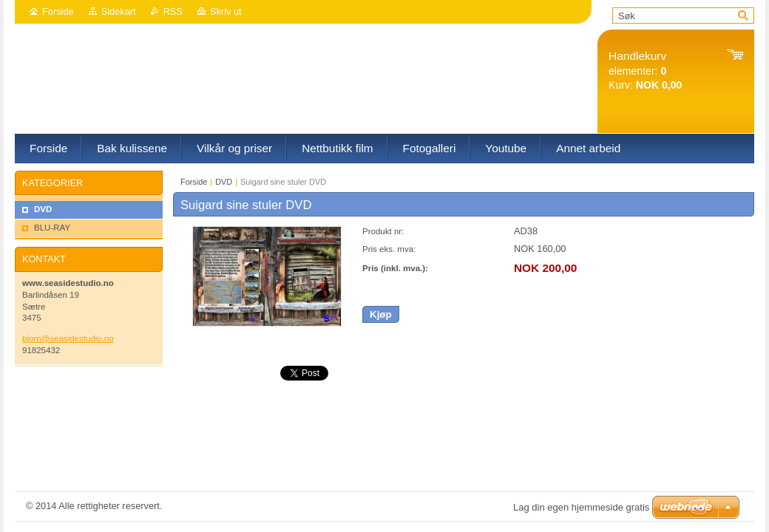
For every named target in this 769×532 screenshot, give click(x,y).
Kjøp (381, 314)
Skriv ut (226, 11)
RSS (173, 11)
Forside (58, 11)
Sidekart (119, 11)
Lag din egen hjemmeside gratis (581, 507)
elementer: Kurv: (645, 71)
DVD (224, 182)
